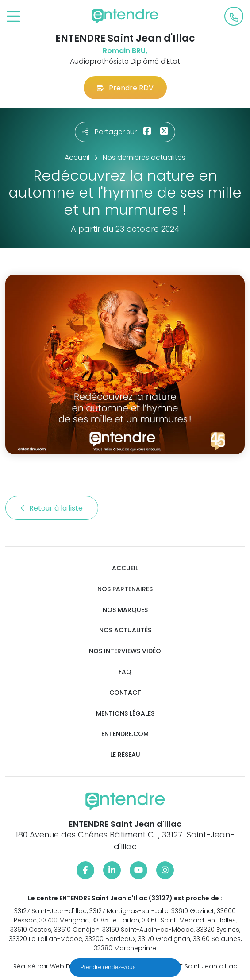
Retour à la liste (52, 508)
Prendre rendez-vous (109, 967)
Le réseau (125, 755)
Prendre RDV (125, 88)
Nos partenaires (125, 589)
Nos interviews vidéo (125, 651)
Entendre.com (125, 734)
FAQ (125, 672)
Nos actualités (125, 630)
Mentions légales (125, 714)
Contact (125, 693)
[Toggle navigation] (13, 17)
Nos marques (125, 610)
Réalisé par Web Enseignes (56, 966)
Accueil (125, 568)
